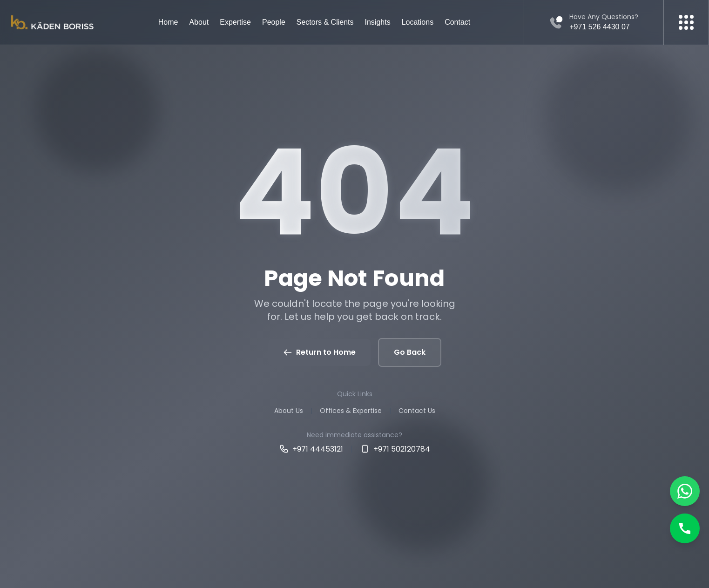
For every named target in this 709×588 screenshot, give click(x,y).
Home (168, 22)
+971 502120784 (395, 449)
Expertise (235, 22)
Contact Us (417, 411)
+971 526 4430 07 (599, 27)
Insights (378, 22)
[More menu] (686, 22)
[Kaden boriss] (52, 23)
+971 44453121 (311, 449)
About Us (289, 411)
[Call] (685, 528)
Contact (457, 22)
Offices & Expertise (351, 411)
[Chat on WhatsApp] (685, 491)
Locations (418, 22)
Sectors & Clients (325, 22)
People (274, 22)
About (199, 22)
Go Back (410, 352)
